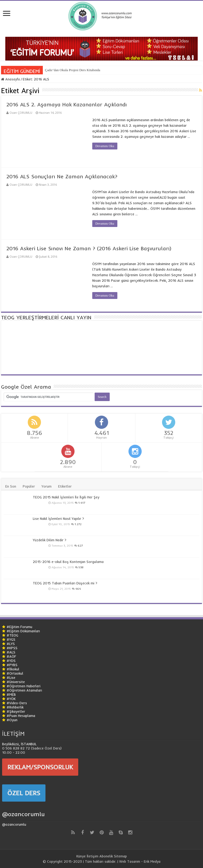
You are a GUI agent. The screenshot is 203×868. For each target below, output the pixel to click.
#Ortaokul (15, 673)
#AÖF (11, 656)
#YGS (11, 639)
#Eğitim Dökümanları (23, 631)
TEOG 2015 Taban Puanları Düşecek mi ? (65, 583)
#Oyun (12, 720)
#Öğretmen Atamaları (24, 690)
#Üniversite (16, 682)
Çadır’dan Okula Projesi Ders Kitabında (73, 70)
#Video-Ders (17, 703)
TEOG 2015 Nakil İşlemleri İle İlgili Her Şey (66, 497)
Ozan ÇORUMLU (21, 113)
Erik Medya (152, 861)
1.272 (78, 524)
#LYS (11, 644)
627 (80, 546)
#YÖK (11, 699)
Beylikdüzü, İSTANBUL (19, 744)
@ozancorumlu (23, 814)
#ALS (11, 652)
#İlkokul (13, 669)
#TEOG (12, 635)
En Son (11, 486)
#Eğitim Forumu (19, 627)
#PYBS (12, 665)
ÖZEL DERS (24, 793)
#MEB (11, 694)
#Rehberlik (15, 707)
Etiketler (65, 486)
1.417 (82, 503)
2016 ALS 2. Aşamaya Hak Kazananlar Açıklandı (67, 104)
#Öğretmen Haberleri (24, 686)
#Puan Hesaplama (21, 716)
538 (81, 567)
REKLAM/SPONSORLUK (40, 767)
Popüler (29, 486)
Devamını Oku (105, 146)
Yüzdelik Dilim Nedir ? (50, 540)
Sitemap (120, 856)
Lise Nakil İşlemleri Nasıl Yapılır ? (58, 519)
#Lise (11, 678)
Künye (81, 856)
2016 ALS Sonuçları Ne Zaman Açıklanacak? (62, 176)
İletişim (93, 856)
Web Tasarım (130, 861)
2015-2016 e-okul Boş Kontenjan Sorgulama (68, 562)
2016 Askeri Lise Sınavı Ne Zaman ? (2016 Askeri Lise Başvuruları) (89, 248)
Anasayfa (10, 79)
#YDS (11, 661)
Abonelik (106, 856)
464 (78, 589)
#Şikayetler (16, 711)
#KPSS (12, 648)
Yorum (47, 486)
